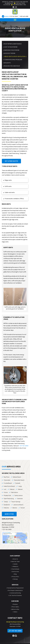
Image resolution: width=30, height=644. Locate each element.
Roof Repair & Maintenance (12, 44)
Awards (15, 564)
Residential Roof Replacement (15, 588)
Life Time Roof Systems (15, 595)
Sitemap (15, 579)
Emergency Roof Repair (11, 50)
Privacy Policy (15, 577)
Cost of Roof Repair (10, 47)
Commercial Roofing (15, 593)
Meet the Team (15, 561)
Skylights (7, 63)
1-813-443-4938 (24, 16)
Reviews (15, 604)
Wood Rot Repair (9, 53)
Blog (15, 574)
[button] (15, 180)
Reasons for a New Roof (12, 66)
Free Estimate (15, 569)
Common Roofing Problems (13, 60)
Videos (15, 612)
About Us (15, 559)
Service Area (15, 572)
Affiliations (15, 566)
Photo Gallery (15, 607)
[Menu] (15, 20)
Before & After (15, 609)
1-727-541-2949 (13, 16)
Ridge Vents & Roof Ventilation (15, 56)
